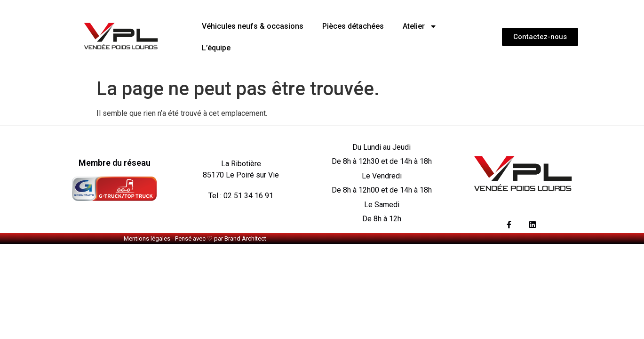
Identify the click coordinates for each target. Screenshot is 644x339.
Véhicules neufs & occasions (253, 26)
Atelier (420, 26)
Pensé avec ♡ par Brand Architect (221, 238)
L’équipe (216, 48)
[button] (540, 37)
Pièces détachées (353, 26)
